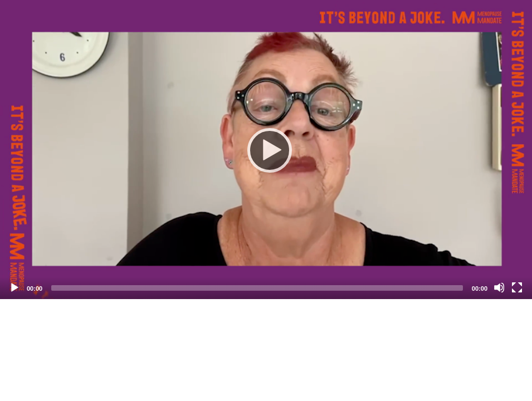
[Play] (266, 150)
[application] (266, 150)
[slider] (257, 288)
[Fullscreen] (517, 287)
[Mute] (499, 287)
